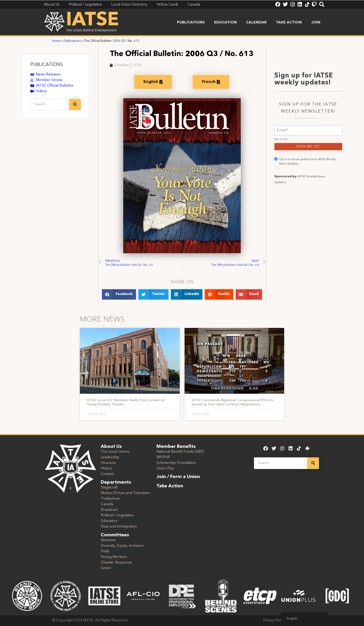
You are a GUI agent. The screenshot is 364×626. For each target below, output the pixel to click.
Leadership (110, 457)
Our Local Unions (115, 452)
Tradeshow (110, 499)
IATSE (92, 20)
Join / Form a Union (178, 477)
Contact (107, 474)
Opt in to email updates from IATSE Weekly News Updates (305, 206)
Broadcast (109, 510)
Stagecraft (109, 488)
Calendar (256, 23)
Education (225, 23)
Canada (107, 504)
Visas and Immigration (119, 527)
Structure (108, 463)
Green (106, 568)
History (107, 469)
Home (56, 41)
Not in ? (281, 184)
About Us (111, 447)
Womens (108, 540)
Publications (191, 23)
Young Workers (114, 557)
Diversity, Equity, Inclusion (122, 546)
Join (316, 23)
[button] (119, 294)
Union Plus (165, 469)
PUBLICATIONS (47, 65)
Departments (116, 482)
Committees (115, 535)
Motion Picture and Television (125, 493)
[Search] (75, 105)
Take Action (289, 23)
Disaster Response (116, 563)
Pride (105, 551)
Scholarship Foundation (176, 463)
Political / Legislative (117, 515)
